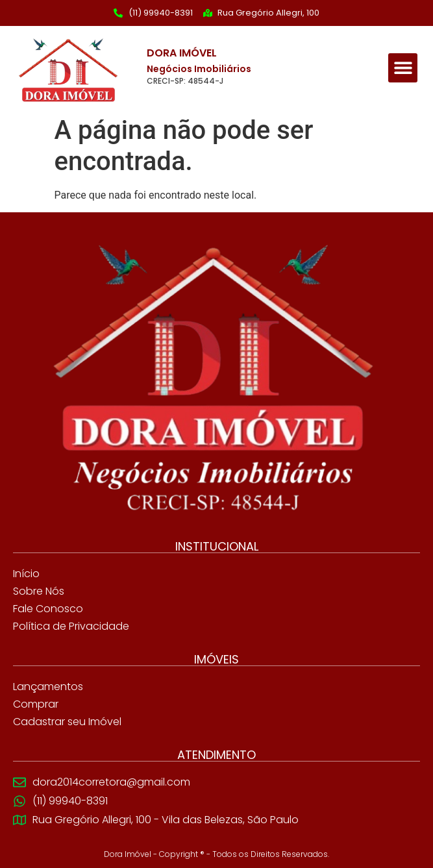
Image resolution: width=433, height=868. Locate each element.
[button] (403, 68)
